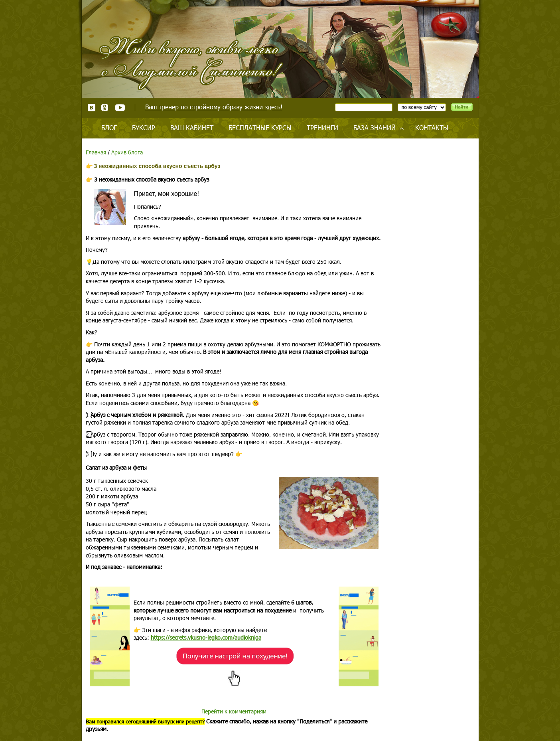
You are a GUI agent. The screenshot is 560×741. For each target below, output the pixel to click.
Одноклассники (105, 108)
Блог (109, 127)
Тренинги (322, 127)
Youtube (120, 108)
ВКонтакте (92, 108)
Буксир (144, 127)
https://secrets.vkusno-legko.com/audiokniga (206, 637)
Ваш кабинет (192, 127)
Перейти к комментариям (234, 711)
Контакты (432, 127)
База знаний (375, 127)
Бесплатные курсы (260, 127)
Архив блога (127, 152)
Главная (96, 152)
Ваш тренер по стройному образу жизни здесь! (214, 107)
